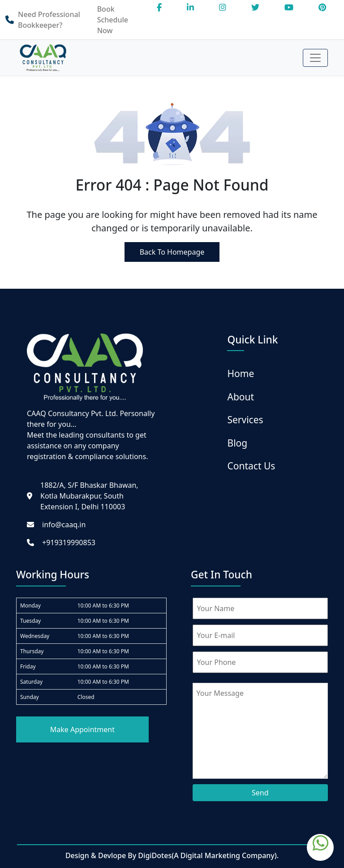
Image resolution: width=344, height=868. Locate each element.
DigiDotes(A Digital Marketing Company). (208, 855)
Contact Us (251, 466)
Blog (237, 443)
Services (245, 420)
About (241, 397)
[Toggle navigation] (315, 58)
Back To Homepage (172, 252)
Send (260, 793)
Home (241, 373)
